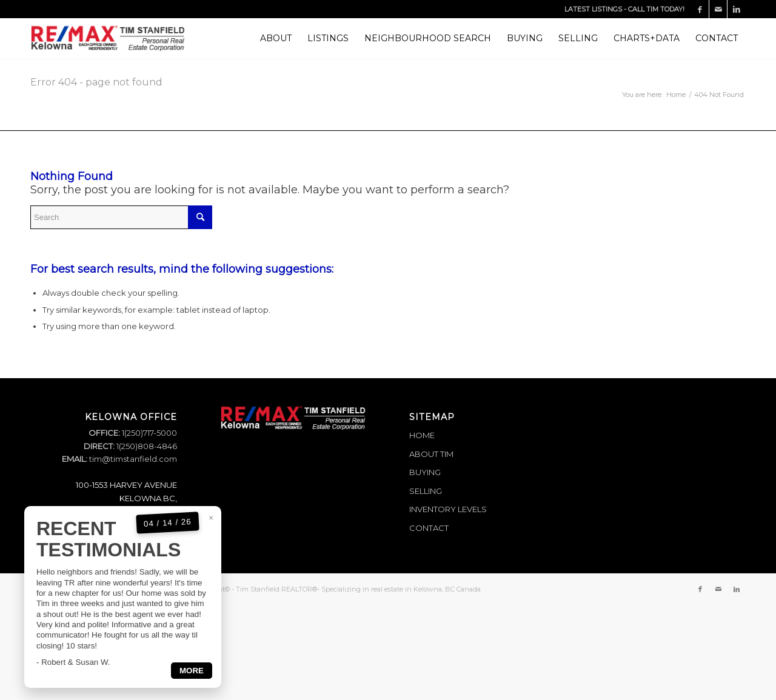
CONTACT (429, 528)
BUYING (425, 472)
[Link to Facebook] (700, 9)
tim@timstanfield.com (133, 459)
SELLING (426, 491)
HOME (422, 435)
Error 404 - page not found (96, 82)
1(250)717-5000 (149, 433)
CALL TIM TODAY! (656, 9)
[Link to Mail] (718, 9)
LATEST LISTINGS (593, 9)
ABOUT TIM (431, 454)
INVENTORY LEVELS (448, 509)
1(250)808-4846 (146, 446)
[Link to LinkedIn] (737, 9)
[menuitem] (276, 38)
